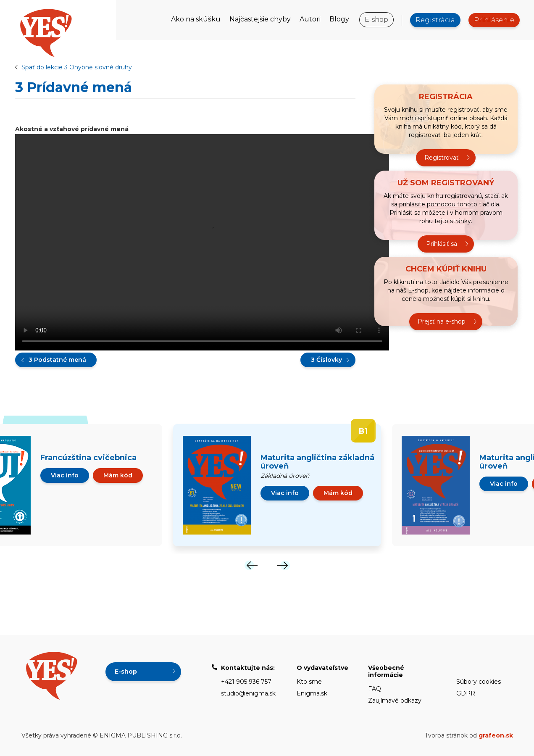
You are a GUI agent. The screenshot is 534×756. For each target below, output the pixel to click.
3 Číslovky (326, 360)
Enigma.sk (312, 693)
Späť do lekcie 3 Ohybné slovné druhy (77, 67)
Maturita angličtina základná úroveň (317, 462)
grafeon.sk (496, 735)
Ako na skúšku (196, 19)
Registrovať (442, 158)
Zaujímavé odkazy (395, 701)
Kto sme (309, 682)
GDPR (466, 693)
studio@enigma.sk (248, 693)
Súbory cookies (479, 682)
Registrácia (435, 20)
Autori (310, 19)
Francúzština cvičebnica (88, 458)
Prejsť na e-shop (442, 322)
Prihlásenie (494, 20)
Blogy (339, 19)
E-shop (376, 20)
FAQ (375, 689)
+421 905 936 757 (246, 682)
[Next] (283, 565)
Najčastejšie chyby (260, 19)
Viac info (65, 475)
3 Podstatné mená (57, 360)
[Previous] (251, 565)
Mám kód (118, 475)
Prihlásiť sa (442, 244)
